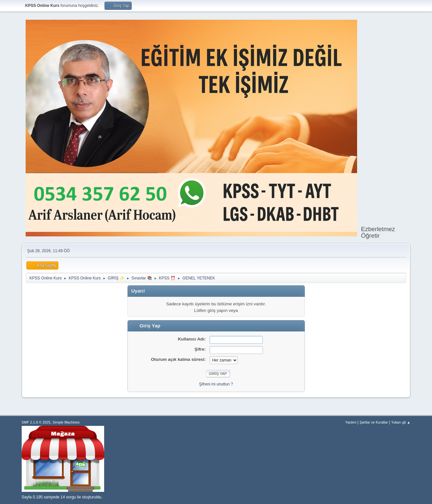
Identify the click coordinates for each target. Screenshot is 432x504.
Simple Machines (66, 422)
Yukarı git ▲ (401, 422)
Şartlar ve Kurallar (374, 422)
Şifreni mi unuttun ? (216, 384)
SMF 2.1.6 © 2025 (36, 422)
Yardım (351, 422)
